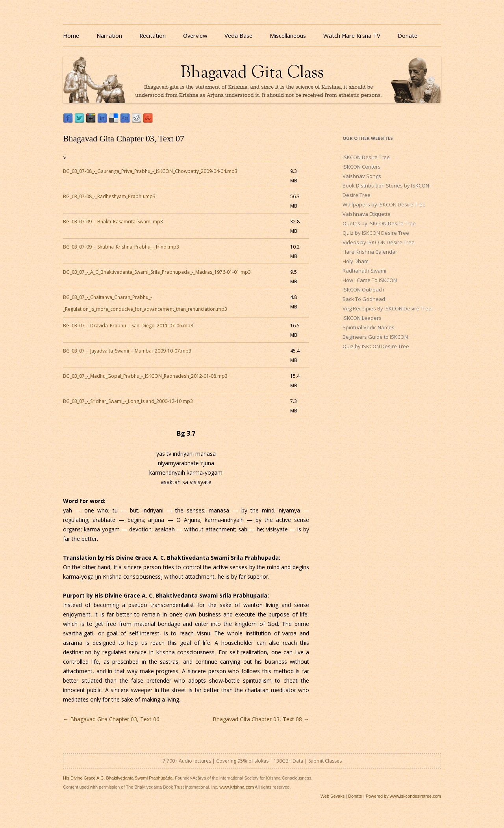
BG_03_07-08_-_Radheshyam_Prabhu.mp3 (109, 196)
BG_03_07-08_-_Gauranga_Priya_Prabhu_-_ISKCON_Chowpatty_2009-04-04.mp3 (150, 171)
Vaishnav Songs (362, 176)
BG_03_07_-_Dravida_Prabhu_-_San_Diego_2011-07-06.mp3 (128, 326)
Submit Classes (325, 761)
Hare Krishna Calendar (370, 252)
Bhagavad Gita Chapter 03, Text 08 (261, 719)
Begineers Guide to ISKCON (375, 337)
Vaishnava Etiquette (367, 214)
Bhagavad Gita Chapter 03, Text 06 (111, 719)
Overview (195, 35)
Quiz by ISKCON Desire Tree (376, 233)
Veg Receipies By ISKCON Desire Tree (387, 308)
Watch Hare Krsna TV (352, 35)
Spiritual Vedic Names (369, 327)
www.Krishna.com (236, 787)
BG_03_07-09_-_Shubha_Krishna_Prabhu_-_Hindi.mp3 (121, 247)
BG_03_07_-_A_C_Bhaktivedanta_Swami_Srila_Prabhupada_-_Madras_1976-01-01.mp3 (157, 272)
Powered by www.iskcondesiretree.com (403, 796)
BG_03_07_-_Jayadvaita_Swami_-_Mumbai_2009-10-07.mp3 (127, 351)
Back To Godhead (364, 299)
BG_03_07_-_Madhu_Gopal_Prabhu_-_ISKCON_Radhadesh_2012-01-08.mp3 (145, 376)
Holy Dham (356, 261)
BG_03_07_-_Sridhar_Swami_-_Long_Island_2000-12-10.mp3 (128, 401)
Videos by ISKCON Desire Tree (379, 242)
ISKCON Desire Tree (366, 157)
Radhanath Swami (364, 271)
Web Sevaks (333, 796)
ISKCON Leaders (362, 318)
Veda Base (238, 35)
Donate (408, 35)
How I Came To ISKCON (370, 280)
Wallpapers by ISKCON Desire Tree (384, 204)
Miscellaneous (288, 35)
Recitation (153, 35)
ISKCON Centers (362, 167)
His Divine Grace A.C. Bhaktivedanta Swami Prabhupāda (118, 778)
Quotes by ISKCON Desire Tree (379, 223)
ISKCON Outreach (363, 290)
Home (71, 35)
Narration (109, 35)
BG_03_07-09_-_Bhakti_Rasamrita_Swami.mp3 (113, 222)
